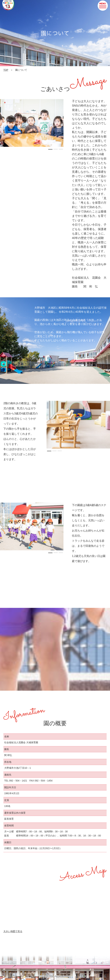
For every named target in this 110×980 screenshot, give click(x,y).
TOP (6, 70)
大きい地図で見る (13, 931)
